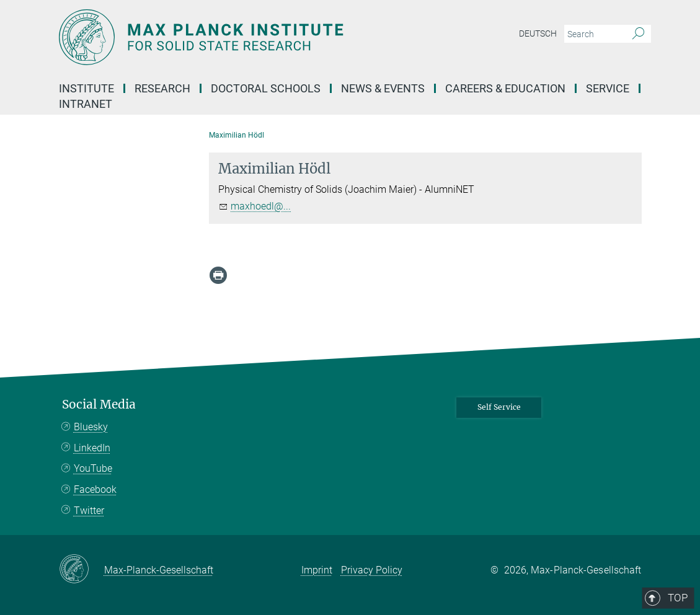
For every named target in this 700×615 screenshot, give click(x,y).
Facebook (95, 489)
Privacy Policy (372, 570)
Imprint (317, 570)
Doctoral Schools (266, 88)
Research (162, 88)
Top (624, 353)
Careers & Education (505, 88)
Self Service (499, 407)
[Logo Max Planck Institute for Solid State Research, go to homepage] (291, 37)
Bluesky (91, 427)
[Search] (638, 34)
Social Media (99, 405)
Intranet (86, 104)
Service (608, 88)
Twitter (89, 511)
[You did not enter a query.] (594, 34)
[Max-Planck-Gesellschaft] (82, 570)
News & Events (383, 88)
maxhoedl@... (261, 206)
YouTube (93, 468)
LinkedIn (92, 448)
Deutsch (538, 33)
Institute (86, 88)
